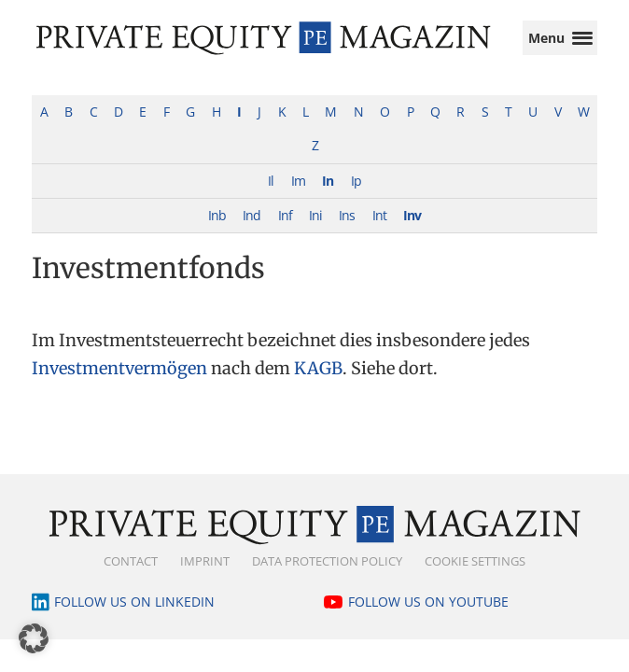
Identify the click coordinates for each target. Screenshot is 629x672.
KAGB (318, 387)
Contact (131, 580)
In (328, 199)
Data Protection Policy (327, 580)
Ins (347, 234)
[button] (34, 638)
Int (379, 234)
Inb (217, 234)
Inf (285, 234)
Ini (315, 234)
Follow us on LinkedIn (134, 620)
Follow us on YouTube (428, 620)
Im (298, 199)
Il (271, 199)
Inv (412, 234)
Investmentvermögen (119, 387)
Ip (356, 199)
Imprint (205, 580)
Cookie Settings (475, 580)
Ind (252, 234)
